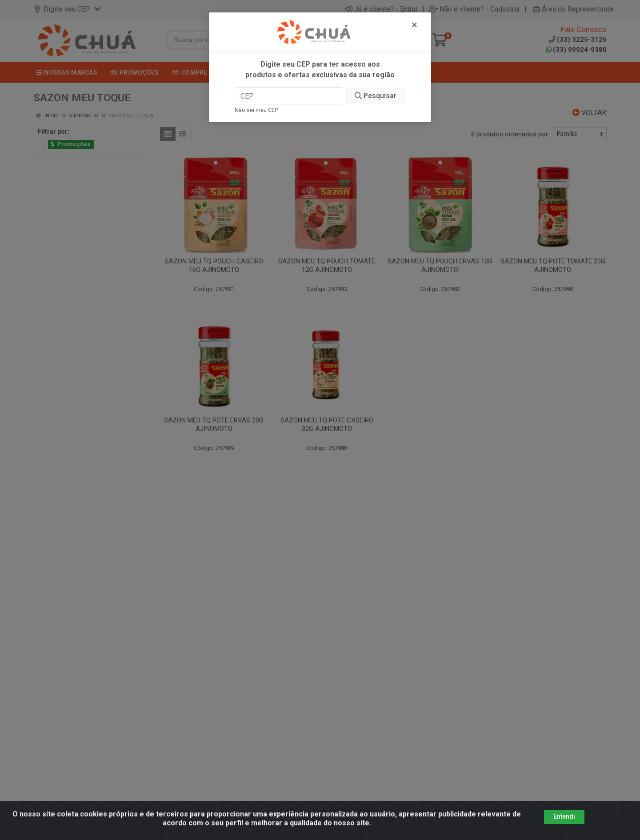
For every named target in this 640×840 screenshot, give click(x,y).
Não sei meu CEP (256, 110)
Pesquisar (376, 96)
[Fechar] (414, 25)
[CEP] (288, 96)
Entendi (564, 823)
